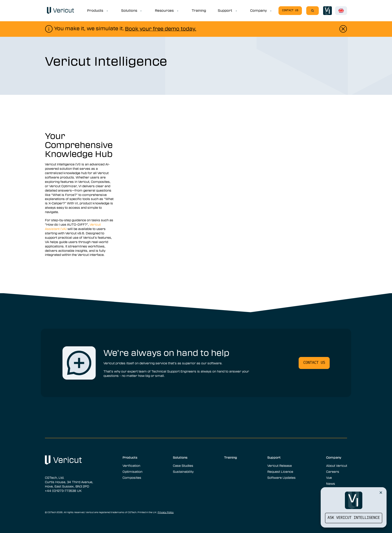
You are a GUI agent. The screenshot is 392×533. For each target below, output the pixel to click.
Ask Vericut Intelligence (354, 518)
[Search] (313, 11)
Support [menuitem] (274, 457)
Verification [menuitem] (131, 465)
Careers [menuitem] (333, 471)
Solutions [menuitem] (180, 457)
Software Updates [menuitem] (281, 477)
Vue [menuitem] (329, 477)
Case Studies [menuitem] (183, 465)
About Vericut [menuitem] (337, 465)
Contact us (290, 10)
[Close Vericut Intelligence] (381, 492)
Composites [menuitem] (132, 477)
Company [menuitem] (334, 457)
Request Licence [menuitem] (280, 471)
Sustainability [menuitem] (183, 471)
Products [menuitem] (130, 457)
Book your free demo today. (161, 29)
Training (199, 10)
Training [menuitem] (231, 457)
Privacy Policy (166, 512)
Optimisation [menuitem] (132, 471)
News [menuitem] (331, 483)
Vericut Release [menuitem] (280, 465)
